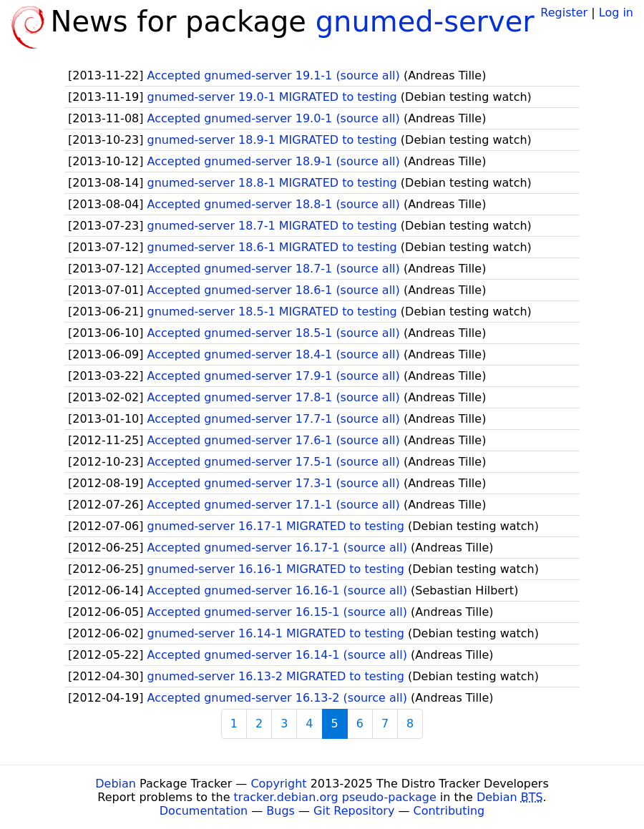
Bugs (280, 811)
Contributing (449, 811)
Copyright (278, 784)
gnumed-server (425, 21)
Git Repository (354, 811)
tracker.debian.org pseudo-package (335, 797)
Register (564, 13)
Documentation (204, 811)
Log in (616, 13)
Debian (116, 784)
